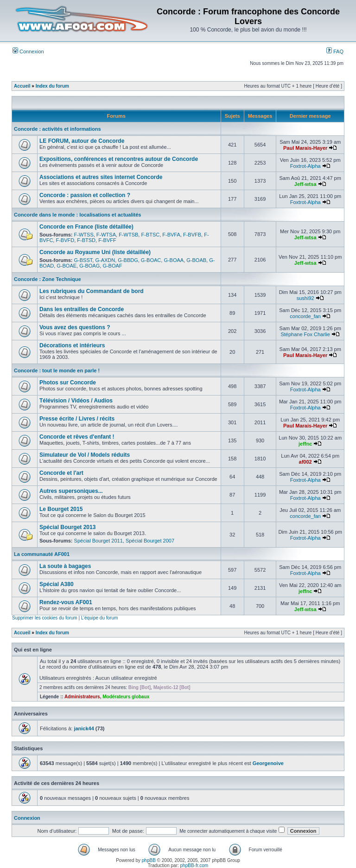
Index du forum (52, 86)
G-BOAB (196, 260)
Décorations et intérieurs (72, 345)
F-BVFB (192, 235)
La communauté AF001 (42, 554)
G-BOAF (112, 266)
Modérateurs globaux (126, 697)
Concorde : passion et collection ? (85, 195)
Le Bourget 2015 (61, 509)
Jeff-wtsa (305, 184)
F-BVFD (65, 240)
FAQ (335, 51)
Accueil (22, 86)
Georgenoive (268, 763)
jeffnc (305, 444)
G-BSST (83, 260)
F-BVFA (171, 235)
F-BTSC (150, 235)
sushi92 (305, 298)
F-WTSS (84, 235)
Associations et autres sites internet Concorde (101, 177)
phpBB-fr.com (194, 865)
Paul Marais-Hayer (305, 148)
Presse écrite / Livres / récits (77, 419)
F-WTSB (128, 235)
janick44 (84, 728)
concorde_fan (305, 316)
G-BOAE (67, 266)
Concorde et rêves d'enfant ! (77, 437)
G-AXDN (105, 260)
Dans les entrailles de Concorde (82, 309)
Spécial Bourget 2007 (150, 541)
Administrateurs (82, 697)
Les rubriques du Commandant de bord (92, 291)
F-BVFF (107, 240)
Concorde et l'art (61, 473)
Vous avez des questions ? (75, 327)
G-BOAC (151, 260)
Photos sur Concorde (68, 383)
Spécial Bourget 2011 (99, 541)
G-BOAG (89, 266)
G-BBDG (128, 260)
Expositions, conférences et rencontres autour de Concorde (119, 159)
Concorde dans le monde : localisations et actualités (77, 215)
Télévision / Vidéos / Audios (76, 401)
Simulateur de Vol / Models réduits (85, 455)
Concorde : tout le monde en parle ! (57, 370)
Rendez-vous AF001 (66, 602)
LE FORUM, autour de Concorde (82, 141)
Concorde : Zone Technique (48, 279)
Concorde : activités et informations (57, 129)
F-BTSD (86, 240)
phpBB (149, 860)
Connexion (28, 51)
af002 (305, 462)
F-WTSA (106, 235)
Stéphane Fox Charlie (305, 334)
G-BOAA (174, 260)
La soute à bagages (65, 566)
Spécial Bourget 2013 (67, 527)
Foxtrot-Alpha (305, 166)
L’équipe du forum (100, 618)
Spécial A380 (57, 584)
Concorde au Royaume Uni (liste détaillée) (95, 252)
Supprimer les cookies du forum (45, 618)
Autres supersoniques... (71, 491)
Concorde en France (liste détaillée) (86, 227)
